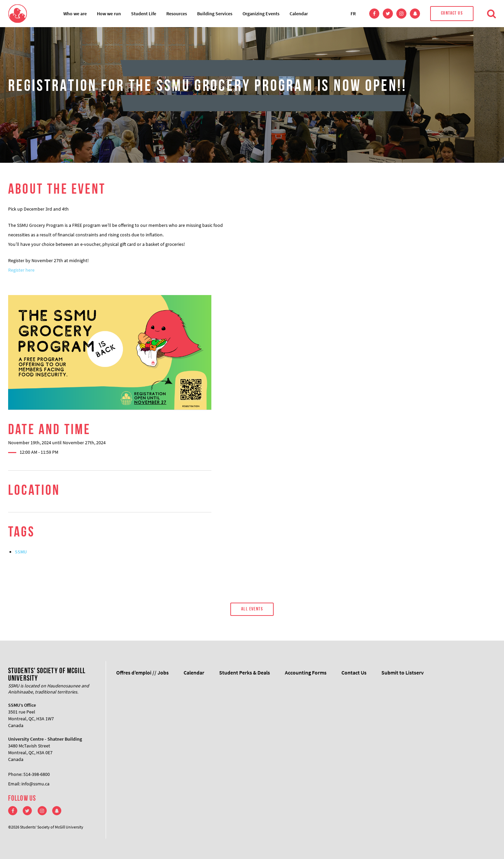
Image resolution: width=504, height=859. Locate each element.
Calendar (299, 14)
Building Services (215, 14)
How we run (109, 14)
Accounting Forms (306, 672)
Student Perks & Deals (245, 672)
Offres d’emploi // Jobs (142, 672)
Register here (21, 270)
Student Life (144, 14)
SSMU (21, 552)
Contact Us (452, 13)
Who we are (75, 14)
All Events (252, 609)
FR (353, 14)
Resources (177, 14)
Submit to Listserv (403, 672)
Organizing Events (261, 14)
